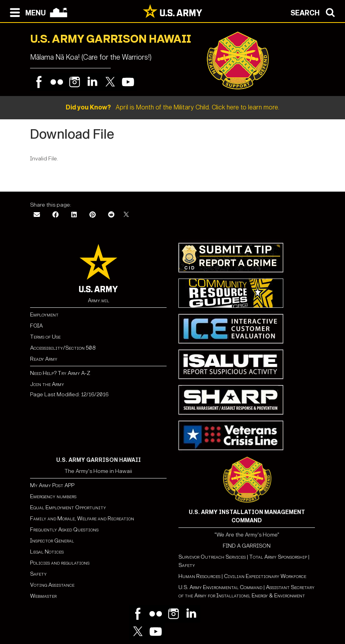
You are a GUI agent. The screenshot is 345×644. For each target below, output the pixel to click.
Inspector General (52, 541)
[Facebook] (55, 215)
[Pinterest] (93, 215)
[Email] (37, 215)
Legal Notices (47, 552)
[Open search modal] (315, 12)
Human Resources (199, 576)
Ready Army (44, 359)
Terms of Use (45, 337)
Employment (44, 315)
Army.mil (99, 300)
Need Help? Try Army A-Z (60, 373)
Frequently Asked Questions (64, 530)
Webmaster (43, 596)
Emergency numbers (53, 496)
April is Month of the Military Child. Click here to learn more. (172, 107)
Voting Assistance (52, 585)
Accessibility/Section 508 (63, 348)
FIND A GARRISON (247, 546)
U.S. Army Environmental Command (220, 587)
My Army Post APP (52, 485)
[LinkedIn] (74, 215)
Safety (38, 574)
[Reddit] (111, 215)
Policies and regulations (60, 563)
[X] (126, 215)
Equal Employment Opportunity (68, 507)
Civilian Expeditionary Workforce (265, 576)
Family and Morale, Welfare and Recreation (82, 519)
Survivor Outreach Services (212, 557)
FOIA (36, 326)
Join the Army (47, 384)
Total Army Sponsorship (278, 557)
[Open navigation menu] (26, 12)
